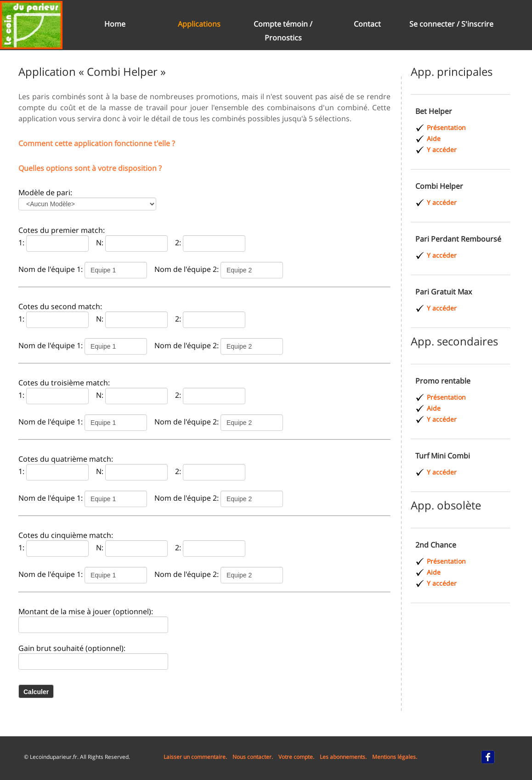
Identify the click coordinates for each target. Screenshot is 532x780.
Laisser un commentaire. (195, 757)
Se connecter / (435, 24)
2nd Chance (436, 545)
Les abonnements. (343, 757)
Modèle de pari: (45, 192)
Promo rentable (443, 381)
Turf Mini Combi (443, 456)
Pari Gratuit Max (444, 292)
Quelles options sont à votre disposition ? (90, 168)
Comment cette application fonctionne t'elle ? (97, 143)
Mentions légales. (395, 757)
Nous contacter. (253, 757)
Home (115, 24)
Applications (199, 24)
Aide (434, 138)
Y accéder (442, 150)
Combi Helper (439, 186)
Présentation (446, 127)
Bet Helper (434, 111)
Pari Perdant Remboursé (458, 239)
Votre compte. (296, 757)
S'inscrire (477, 24)
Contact (367, 24)
